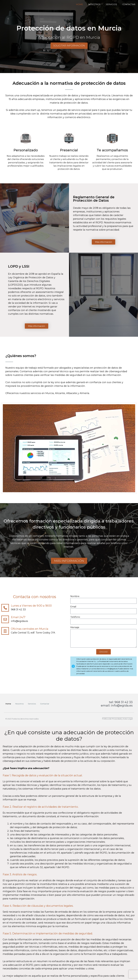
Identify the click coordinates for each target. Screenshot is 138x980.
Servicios (111, 4)
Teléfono (75, 617)
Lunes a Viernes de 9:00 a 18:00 (31, 606)
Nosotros (94, 4)
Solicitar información (69, 46)
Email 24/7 (18, 617)
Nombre (75, 596)
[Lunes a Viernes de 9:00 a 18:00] (5, 608)
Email (73, 607)
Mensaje (75, 627)
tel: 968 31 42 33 (121, 702)
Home (79, 4)
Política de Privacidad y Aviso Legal (117, 719)
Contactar (129, 4)
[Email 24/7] (5, 619)
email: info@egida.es (117, 706)
